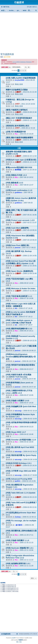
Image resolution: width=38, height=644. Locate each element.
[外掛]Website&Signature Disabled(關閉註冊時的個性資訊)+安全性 (21, 357)
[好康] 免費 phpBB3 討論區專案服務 (21, 78)
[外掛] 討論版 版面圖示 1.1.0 (17, 540)
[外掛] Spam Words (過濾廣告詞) (19, 271)
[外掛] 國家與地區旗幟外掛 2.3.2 (19, 329)
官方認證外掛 (7, 54)
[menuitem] (6, 7)
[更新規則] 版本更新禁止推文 (18, 126)
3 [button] (23, 71)
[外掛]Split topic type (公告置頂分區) (21, 160)
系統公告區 (19, 84)
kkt (16, 308)
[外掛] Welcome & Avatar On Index (21, 289)
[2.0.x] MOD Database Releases (22, 62)
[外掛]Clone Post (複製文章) (17, 245)
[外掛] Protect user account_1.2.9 (20, 220)
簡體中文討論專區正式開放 (17, 90)
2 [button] (21, 71)
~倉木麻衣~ (19, 525)
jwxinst (18, 248)
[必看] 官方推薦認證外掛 (16, 132)
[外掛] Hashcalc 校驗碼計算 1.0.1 (20, 548)
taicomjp (18, 411)
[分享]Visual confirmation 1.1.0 (19, 190)
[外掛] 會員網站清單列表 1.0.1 (18, 564)
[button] (25, 71)
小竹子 (17, 104)
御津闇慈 (18, 170)
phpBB (13, 638)
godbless (18, 192)
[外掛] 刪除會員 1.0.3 (14, 183)
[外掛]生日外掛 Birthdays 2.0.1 (19, 463)
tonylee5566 (20, 80)
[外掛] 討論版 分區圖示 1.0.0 (17, 401)
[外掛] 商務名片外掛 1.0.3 (16, 175)
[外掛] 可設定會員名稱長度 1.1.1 (19, 296)
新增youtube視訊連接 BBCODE (19, 167)
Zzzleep (18, 517)
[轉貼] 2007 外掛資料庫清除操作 (19, 118)
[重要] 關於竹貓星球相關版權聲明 (19, 138)
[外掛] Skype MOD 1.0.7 (16, 432)
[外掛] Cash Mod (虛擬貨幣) (17, 228)
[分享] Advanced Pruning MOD (19, 479)
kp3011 (18, 481)
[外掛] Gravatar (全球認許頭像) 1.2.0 (21, 440)
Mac (16, 134)
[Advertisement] (19, 33)
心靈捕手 (18, 92)
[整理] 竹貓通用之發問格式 (17, 110)
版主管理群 (7, 57)
